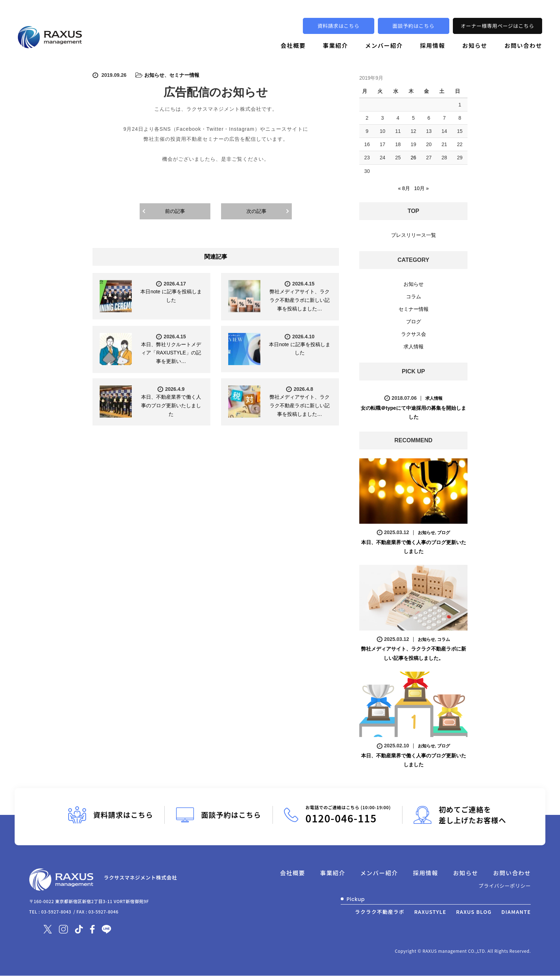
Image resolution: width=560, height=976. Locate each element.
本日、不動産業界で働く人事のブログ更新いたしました (171, 405)
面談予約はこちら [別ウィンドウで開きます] (414, 26)
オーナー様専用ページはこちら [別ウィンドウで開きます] (497, 26)
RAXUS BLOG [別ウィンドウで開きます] (474, 911)
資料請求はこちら (339, 26)
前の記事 (175, 211)
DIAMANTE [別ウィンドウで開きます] (516, 911)
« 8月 (404, 188)
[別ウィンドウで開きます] (48, 928)
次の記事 (256, 211)
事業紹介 (335, 45)
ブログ (414, 321)
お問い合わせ (523, 45)
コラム (414, 296)
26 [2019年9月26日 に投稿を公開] (414, 158)
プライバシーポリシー (505, 886)
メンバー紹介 (384, 45)
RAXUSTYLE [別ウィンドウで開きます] (430, 911)
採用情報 (432, 45)
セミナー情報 (184, 75)
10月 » (421, 188)
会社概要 (293, 45)
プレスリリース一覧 (414, 235)
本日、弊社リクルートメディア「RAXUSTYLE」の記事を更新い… (171, 353)
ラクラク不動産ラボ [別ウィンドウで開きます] (380, 911)
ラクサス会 (414, 334)
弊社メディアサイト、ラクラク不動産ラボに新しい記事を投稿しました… (300, 300)
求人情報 (414, 346)
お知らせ (475, 45)
